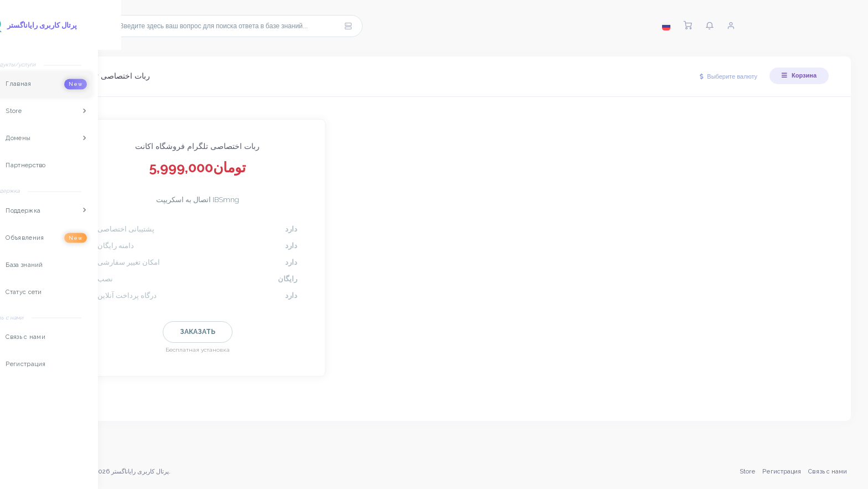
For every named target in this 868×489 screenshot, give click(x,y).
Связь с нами (826, 472)
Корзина (799, 75)
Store (746, 472)
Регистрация (781, 472)
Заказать (202, 332)
